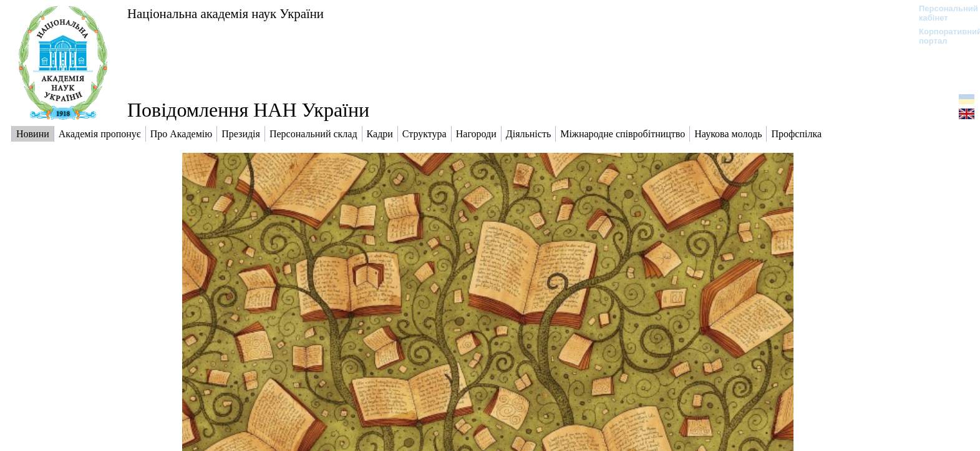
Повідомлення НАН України (248, 110)
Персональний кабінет (942, 13)
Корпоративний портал (942, 36)
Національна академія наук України (226, 13)
